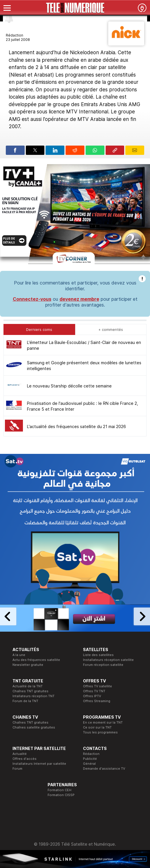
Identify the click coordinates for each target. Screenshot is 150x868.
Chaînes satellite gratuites (34, 727)
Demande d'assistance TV (104, 769)
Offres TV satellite (97, 686)
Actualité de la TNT (28, 686)
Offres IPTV (92, 696)
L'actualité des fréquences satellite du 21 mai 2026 (76, 426)
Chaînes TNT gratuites (30, 691)
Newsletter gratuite (28, 665)
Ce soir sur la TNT (97, 727)
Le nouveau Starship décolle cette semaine (69, 386)
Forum (17, 769)
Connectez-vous (32, 299)
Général (89, 764)
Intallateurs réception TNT (34, 696)
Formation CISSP (61, 795)
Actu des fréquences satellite (36, 660)
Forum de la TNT (25, 701)
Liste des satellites (98, 655)
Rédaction (91, 754)
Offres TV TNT (94, 691)
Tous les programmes (100, 732)
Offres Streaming (97, 701)
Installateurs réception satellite (108, 660)
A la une (19, 655)
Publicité (90, 759)
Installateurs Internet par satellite (39, 764)
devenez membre (79, 299)
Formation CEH (59, 790)
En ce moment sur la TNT (103, 722)
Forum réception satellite (103, 665)
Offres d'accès (25, 759)
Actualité (20, 754)
